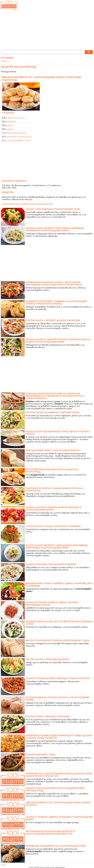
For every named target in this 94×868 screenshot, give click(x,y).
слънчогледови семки (19, 140)
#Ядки (5, 61)
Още (3, 865)
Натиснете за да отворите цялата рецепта (27, 204)
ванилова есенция (17, 133)
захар (10, 129)
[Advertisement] (47, 30)
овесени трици (16, 118)
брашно (12, 122)
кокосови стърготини (19, 137)
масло (10, 125)
